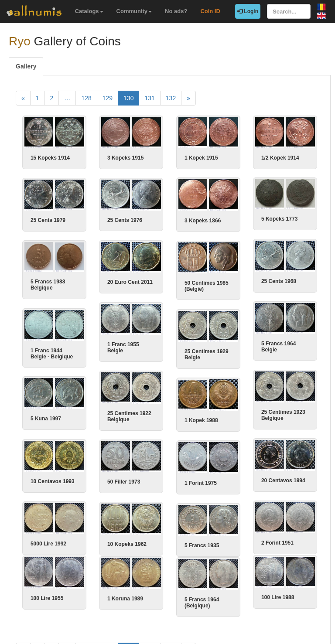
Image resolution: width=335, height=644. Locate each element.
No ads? (176, 11)
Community (134, 11)
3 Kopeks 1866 (199, 221)
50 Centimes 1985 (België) (209, 286)
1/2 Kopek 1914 (280, 158)
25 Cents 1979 (52, 220)
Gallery (26, 66)
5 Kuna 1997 (50, 418)
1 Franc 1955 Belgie (123, 347)
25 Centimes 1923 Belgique (277, 414)
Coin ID (210, 11)
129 (108, 98)
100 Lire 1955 (49, 596)
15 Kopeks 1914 (50, 158)
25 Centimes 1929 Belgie (209, 354)
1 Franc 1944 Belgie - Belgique (56, 353)
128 (86, 98)
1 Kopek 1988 (203, 419)
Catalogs (89, 11)
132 (171, 98)
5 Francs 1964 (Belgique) (204, 600)
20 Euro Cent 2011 (130, 282)
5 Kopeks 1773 (275, 219)
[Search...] (289, 11)
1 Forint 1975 (203, 482)
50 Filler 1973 (126, 481)
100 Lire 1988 (272, 595)
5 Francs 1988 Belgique (52, 285)
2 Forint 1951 (271, 542)
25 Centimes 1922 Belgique (129, 416)
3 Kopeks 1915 (125, 158)
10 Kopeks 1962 (129, 543)
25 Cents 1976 (129, 220)
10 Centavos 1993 (55, 480)
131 (149, 98)
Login (248, 11)
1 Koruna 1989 (127, 596)
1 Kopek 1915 (201, 158)
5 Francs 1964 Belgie (272, 346)
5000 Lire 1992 (51, 542)
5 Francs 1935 (204, 544)
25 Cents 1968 (273, 281)
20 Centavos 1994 (277, 480)
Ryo (20, 41)
